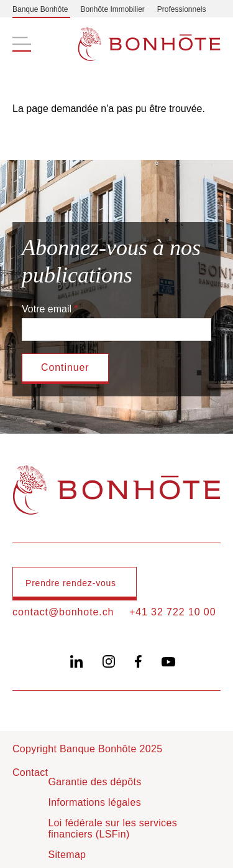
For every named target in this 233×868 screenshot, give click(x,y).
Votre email (47, 309)
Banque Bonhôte (40, 9)
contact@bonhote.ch (63, 612)
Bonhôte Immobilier (112, 9)
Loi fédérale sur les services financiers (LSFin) (112, 828)
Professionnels (182, 9)
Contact (30, 772)
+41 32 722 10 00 (173, 612)
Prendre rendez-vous (71, 583)
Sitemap (67, 855)
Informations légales (94, 802)
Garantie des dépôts (94, 782)
